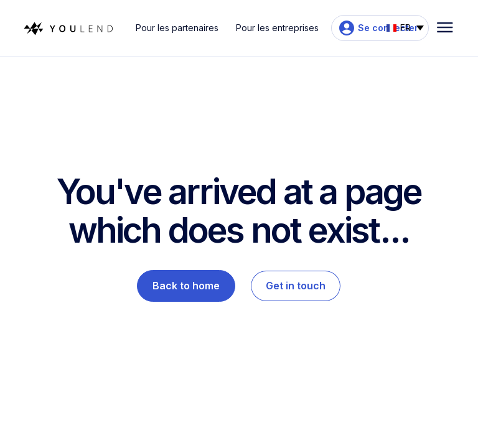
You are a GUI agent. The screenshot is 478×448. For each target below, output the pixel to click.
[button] (405, 26)
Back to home (186, 286)
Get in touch (296, 286)
